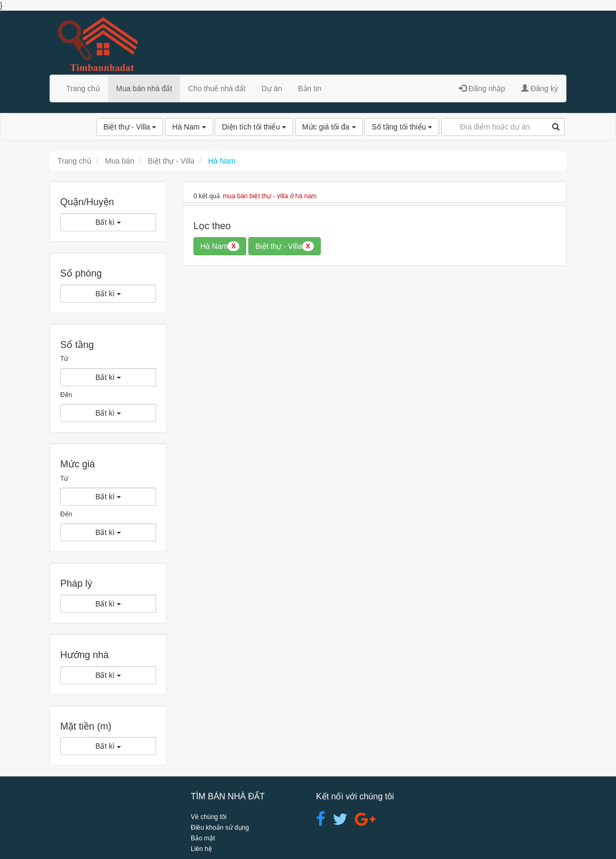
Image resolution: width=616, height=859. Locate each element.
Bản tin (310, 88)
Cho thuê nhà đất (217, 88)
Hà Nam (189, 127)
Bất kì (108, 222)
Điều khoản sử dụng (220, 828)
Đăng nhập (482, 88)
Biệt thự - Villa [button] (285, 246)
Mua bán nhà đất (144, 88)
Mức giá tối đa (329, 127)
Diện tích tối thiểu (254, 127)
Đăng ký (540, 88)
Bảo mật (203, 838)
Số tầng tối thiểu (402, 127)
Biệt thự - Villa (130, 127)
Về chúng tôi (209, 817)
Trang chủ (83, 88)
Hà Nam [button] (220, 246)
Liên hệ (201, 849)
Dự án (272, 88)
